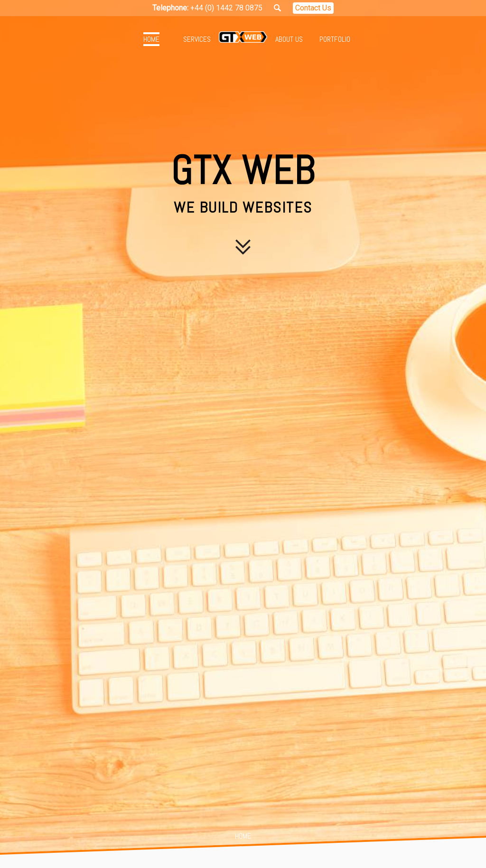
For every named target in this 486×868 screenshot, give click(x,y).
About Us (289, 39)
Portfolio (335, 39)
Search (278, 8)
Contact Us (313, 8)
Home (151, 39)
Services (197, 39)
